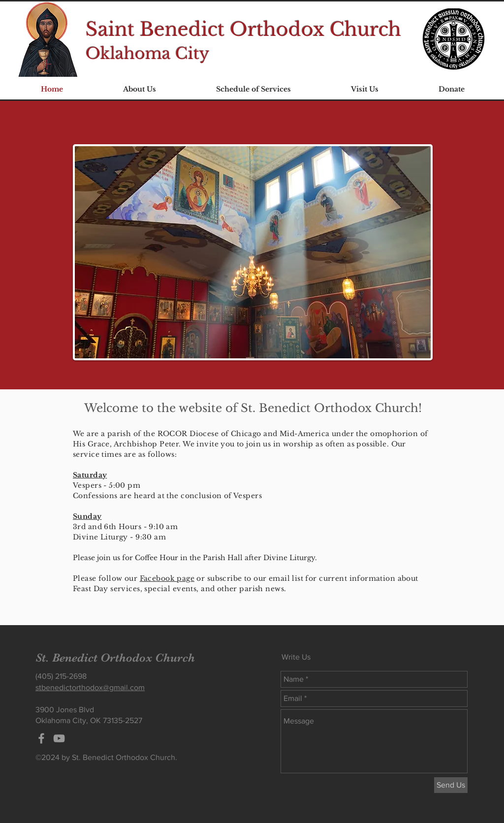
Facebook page (167, 578)
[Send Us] (451, 785)
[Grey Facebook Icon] (41, 738)
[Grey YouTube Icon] (59, 738)
